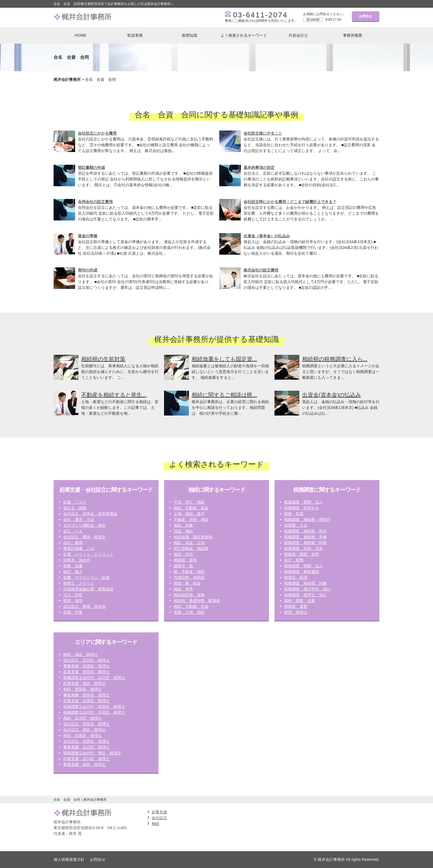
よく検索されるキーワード (244, 35)
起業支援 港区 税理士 (85, 683)
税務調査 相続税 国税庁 (307, 520)
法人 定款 (73, 595)
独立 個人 (73, 572)
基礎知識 (189, 35)
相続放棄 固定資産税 (193, 537)
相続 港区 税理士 (81, 654)
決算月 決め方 (77, 560)
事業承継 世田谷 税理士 (86, 695)
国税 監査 (294, 514)
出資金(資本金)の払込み (332, 395)
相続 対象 (183, 525)
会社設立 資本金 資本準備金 (90, 514)
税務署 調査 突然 (302, 554)
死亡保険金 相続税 (191, 549)
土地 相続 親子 (189, 514)
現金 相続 (183, 531)
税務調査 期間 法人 (303, 502)
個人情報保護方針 (69, 859)
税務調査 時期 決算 (303, 549)
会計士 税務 (75, 508)
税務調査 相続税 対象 (305, 583)
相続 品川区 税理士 (83, 718)
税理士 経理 (296, 577)
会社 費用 (73, 543)
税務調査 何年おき (302, 508)
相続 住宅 (183, 554)
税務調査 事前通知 (302, 572)
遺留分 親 (183, 566)
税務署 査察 (296, 606)
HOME (81, 35)
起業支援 (159, 812)
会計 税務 (294, 560)
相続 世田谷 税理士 (83, 689)
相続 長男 (183, 589)
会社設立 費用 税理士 (85, 537)
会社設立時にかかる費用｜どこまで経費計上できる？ (290, 202)
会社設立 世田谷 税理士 (86, 724)
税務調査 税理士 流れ (305, 595)
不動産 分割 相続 (191, 520)
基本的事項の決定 (259, 167)
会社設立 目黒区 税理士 (86, 741)
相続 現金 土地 (189, 543)
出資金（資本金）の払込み (267, 236)
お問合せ (366, 16)
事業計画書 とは (79, 549)
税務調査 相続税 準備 (305, 537)
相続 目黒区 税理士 (83, 736)
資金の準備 (88, 236)
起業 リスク (75, 502)
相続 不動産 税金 (191, 508)
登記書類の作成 (91, 167)
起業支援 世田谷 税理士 (86, 672)
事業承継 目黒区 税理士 (86, 666)
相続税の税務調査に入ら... (335, 359)
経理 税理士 (296, 612)
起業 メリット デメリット (88, 554)
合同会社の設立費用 (95, 202)
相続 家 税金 (187, 583)
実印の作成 (88, 270)
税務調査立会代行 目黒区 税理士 (94, 712)
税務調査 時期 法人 (303, 566)
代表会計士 (298, 35)
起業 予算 (73, 612)
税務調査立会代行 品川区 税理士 (94, 678)
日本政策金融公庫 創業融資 (88, 589)
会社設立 (159, 818)
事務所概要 (353, 35)
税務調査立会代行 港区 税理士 (92, 753)
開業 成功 (73, 601)
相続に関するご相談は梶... (224, 395)
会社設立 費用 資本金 (85, 606)
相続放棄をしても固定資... (224, 359)
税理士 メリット (79, 583)
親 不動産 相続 (189, 572)
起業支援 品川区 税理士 (86, 759)
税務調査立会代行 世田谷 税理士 (94, 707)
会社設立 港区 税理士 (85, 730)
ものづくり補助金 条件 (85, 525)
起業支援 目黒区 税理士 (86, 701)
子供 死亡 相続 (189, 502)
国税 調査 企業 (300, 601)
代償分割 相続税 (189, 577)
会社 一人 (73, 531)
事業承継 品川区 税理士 (86, 747)
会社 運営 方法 (79, 520)
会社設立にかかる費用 (97, 133)
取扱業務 (135, 35)
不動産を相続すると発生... (114, 395)
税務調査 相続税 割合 (305, 531)
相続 (155, 824)
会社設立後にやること (263, 133)
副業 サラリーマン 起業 (86, 577)
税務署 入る (296, 525)
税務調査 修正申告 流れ (307, 589)
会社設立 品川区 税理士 (86, 660)
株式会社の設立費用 (261, 270)
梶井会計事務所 (67, 79)
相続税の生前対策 (103, 359)
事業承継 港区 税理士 (85, 765)
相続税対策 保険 (189, 595)
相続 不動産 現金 (191, 606)
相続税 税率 (185, 560)
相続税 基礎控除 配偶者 (197, 601)
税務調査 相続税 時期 (305, 543)
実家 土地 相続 (189, 612)
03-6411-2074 (260, 15)
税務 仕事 (73, 566)
